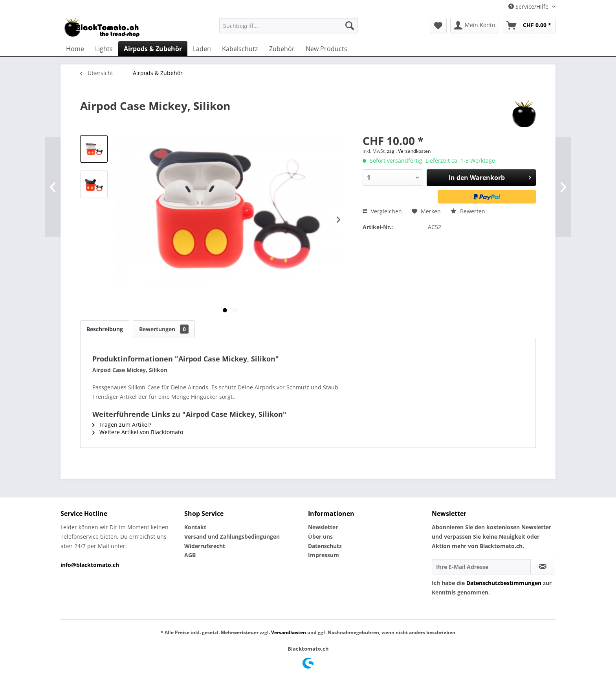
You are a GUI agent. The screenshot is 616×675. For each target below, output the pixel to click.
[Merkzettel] (438, 26)
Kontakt (195, 527)
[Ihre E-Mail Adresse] (481, 567)
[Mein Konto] (475, 26)
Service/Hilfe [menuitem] (529, 6)
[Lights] (104, 49)
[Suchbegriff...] (289, 26)
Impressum (324, 555)
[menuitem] (289, 26)
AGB (190, 555)
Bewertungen (164, 329)
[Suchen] (350, 26)
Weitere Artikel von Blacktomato (138, 432)
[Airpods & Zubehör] (153, 49)
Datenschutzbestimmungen (504, 583)
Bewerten (468, 211)
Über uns (320, 537)
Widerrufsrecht (205, 546)
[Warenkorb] (529, 26)
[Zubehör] (282, 49)
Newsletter (323, 527)
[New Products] (326, 49)
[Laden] (202, 49)
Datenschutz (325, 546)
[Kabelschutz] (240, 49)
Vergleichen (382, 211)
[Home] (75, 49)
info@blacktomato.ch (90, 565)
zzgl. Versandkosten (409, 151)
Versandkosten (289, 632)
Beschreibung (105, 329)
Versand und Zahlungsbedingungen (232, 537)
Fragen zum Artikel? (122, 425)
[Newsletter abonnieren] (543, 567)
